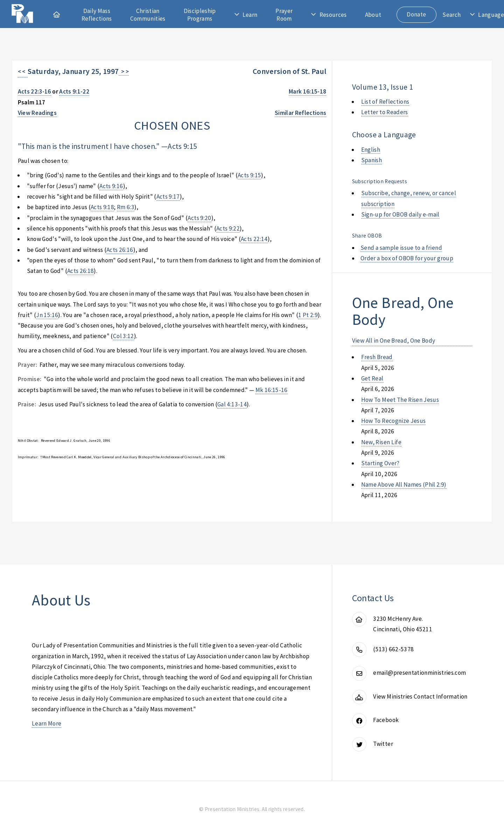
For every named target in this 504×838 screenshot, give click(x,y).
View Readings (37, 113)
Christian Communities (148, 15)
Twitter (383, 744)
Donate (416, 14)
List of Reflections (385, 102)
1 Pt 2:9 (308, 315)
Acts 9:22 (228, 228)
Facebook (386, 720)
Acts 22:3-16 (34, 91)
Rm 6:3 (126, 207)
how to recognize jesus (394, 421)
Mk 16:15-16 (272, 390)
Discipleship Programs (200, 15)
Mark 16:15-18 (308, 91)
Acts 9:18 (102, 207)
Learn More (47, 723)
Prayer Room (284, 15)
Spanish (372, 160)
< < (23, 71)
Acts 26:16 (120, 250)
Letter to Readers (385, 112)
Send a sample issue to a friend (401, 248)
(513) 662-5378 (393, 649)
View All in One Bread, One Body (394, 341)
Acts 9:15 (182, 146)
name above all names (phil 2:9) (404, 485)
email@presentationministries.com (419, 673)
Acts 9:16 (111, 186)
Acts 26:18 (80, 271)
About (373, 15)
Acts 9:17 (168, 197)
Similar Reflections (301, 113)
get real (372, 378)
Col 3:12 (124, 336)
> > (124, 71)
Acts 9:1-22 (74, 91)
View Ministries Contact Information (420, 696)
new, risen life (381, 442)
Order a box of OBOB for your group (407, 258)
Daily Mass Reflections (97, 15)
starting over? (380, 463)
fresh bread (377, 357)
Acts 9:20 (199, 218)
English (371, 150)
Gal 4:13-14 (232, 404)
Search (451, 15)
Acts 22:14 (254, 239)
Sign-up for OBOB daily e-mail (400, 214)
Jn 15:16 (47, 315)
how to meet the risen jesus (400, 400)
